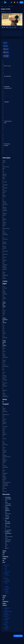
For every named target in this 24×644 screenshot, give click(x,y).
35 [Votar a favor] (4, 27)
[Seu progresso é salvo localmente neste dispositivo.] (13, 27)
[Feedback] (15, 27)
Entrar (21, 2)
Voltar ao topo (18, 636)
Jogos (2, 6)
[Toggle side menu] (2, 2)
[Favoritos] (10, 27)
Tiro (6, 6)
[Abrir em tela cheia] (21, 27)
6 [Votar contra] (7, 27)
